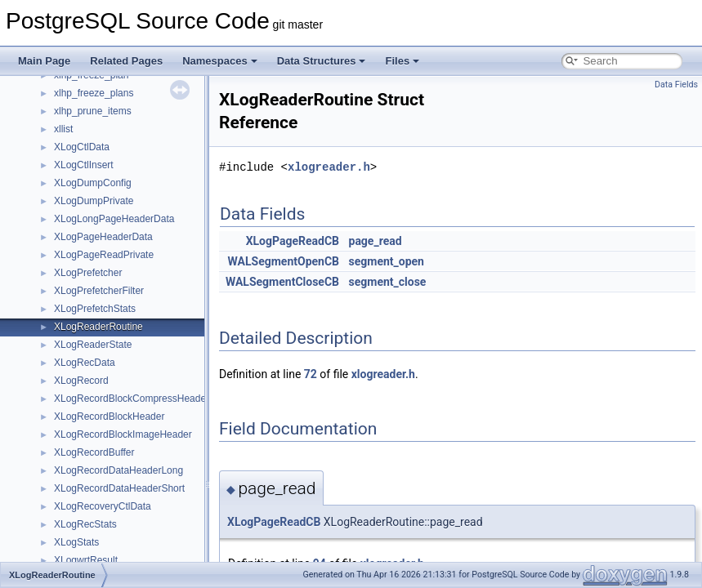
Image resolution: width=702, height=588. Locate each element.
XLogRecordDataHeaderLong (118, 470)
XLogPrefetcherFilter (99, 291)
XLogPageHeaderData (103, 237)
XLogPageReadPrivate (104, 255)
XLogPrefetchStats (95, 309)
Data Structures (322, 61)
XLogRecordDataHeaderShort (119, 488)
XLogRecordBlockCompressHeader (132, 399)
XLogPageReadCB (293, 241)
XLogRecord (81, 381)
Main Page (44, 61)
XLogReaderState (93, 345)
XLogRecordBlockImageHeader (123, 434)
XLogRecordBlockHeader (109, 416)
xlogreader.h (329, 167)
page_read (376, 241)
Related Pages (126, 61)
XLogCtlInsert (84, 165)
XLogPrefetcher (88, 273)
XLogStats (76, 542)
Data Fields (676, 85)
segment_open (387, 261)
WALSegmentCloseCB (282, 282)
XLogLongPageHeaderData (114, 219)
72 (311, 374)
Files (402, 61)
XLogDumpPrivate (94, 201)
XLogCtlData (82, 147)
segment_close (388, 282)
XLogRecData (85, 363)
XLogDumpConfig (93, 183)
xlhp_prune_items (93, 111)
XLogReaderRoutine (98, 327)
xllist (63, 129)
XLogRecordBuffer (94, 452)
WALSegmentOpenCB (284, 261)
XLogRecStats (85, 524)
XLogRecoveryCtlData (103, 506)
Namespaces (220, 61)
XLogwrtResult (86, 560)
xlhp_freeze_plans (94, 93)
